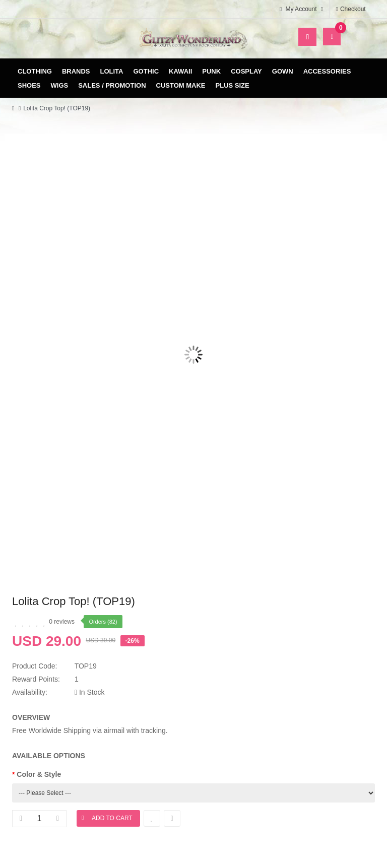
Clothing (35, 71)
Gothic (146, 71)
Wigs (60, 85)
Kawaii (180, 71)
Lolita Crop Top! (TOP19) (57, 108)
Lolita (112, 71)
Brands (76, 71)
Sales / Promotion (112, 85)
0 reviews (62, 622)
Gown (283, 71)
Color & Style (39, 774)
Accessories (327, 71)
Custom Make (181, 85)
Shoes (29, 85)
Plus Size (233, 85)
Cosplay (246, 71)
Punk (211, 71)
